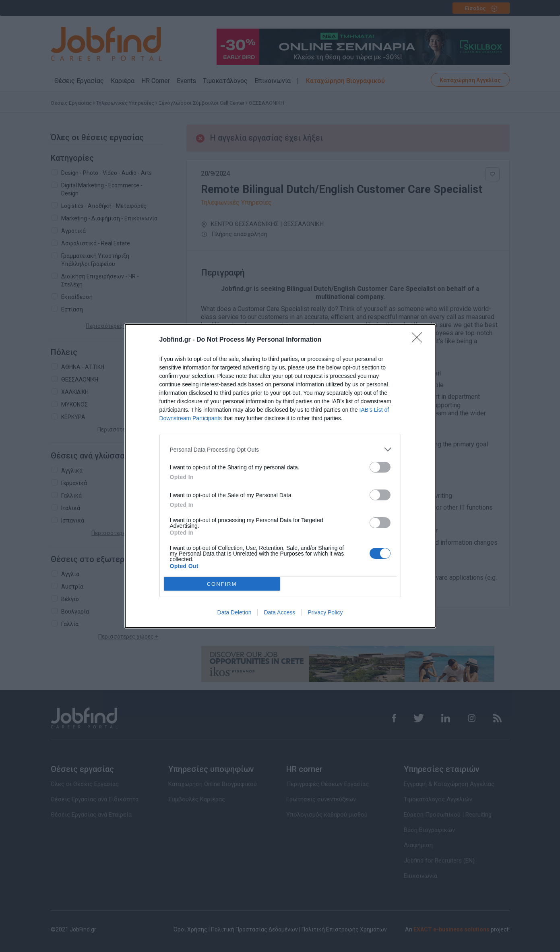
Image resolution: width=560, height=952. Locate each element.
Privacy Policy (325, 612)
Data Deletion (235, 612)
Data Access (279, 612)
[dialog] (280, 476)
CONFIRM (222, 584)
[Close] (419, 340)
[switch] (380, 467)
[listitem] (280, 449)
